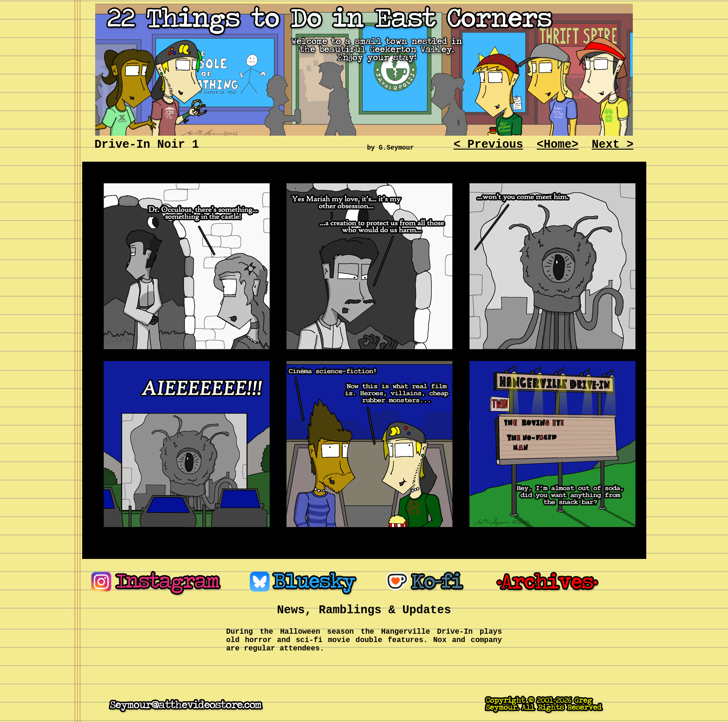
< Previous (488, 145)
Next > (612, 145)
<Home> (558, 145)
